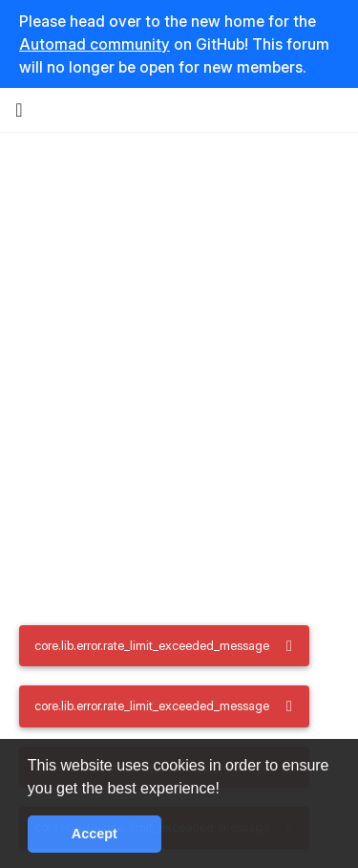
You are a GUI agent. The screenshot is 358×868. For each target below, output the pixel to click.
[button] (226, 790)
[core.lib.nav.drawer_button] (19, 110)
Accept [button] (95, 834)
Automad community (95, 44)
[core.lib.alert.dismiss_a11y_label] (289, 646)
